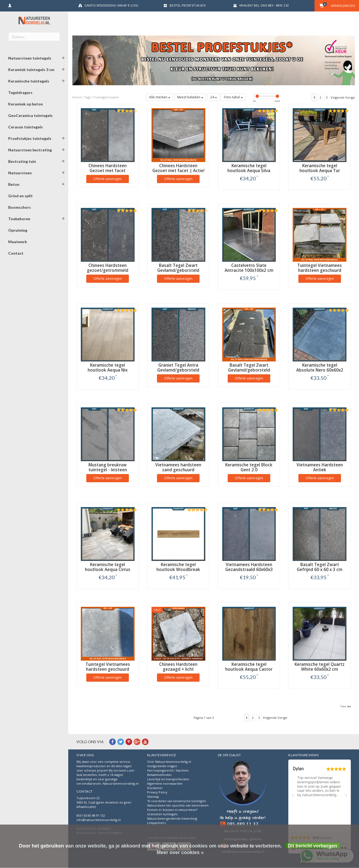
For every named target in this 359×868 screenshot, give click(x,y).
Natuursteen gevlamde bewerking (172, 818)
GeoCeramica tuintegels (30, 115)
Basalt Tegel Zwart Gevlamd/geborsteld (178, 268)
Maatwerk (18, 242)
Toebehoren (19, 219)
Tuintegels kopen (106, 97)
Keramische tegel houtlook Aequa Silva (249, 168)
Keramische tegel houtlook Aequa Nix (108, 368)
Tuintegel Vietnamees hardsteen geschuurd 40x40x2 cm (108, 669)
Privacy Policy (157, 792)
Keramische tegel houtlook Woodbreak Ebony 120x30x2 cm (178, 570)
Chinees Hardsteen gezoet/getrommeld (108, 268)
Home (77, 97)
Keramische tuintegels (29, 81)
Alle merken (160, 97)
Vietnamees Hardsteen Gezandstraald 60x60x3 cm (249, 570)
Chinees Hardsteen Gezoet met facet (108, 168)
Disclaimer (155, 788)
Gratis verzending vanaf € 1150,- (112, 5)
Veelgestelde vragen (162, 766)
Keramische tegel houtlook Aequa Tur (320, 168)
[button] (63, 59)
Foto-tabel (233, 97)
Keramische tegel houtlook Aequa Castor (249, 667)
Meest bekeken (190, 97)
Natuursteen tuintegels (30, 58)
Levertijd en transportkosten (168, 779)
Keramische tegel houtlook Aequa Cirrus (108, 567)
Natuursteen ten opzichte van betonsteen (178, 805)
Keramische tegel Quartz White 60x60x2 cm (320, 667)
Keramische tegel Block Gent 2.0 (249, 467)
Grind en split (20, 196)
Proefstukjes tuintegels (30, 138)
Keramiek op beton (26, 104)
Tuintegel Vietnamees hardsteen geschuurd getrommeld (320, 270)
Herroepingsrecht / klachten (168, 770)
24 (213, 97)
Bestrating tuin (22, 161)
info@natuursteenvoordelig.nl (99, 820)
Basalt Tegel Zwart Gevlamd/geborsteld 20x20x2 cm (249, 370)
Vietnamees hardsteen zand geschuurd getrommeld (178, 470)
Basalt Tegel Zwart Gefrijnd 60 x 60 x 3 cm (320, 567)
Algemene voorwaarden (165, 783)
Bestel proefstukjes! (188, 5)
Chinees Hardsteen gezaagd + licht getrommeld (178, 669)
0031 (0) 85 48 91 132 (91, 815)
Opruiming (18, 230)
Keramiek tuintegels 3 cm (31, 70)
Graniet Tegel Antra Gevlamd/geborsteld (178, 368)
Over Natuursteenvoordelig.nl (169, 762)
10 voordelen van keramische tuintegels (176, 801)
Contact (16, 253)
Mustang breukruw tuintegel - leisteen (108, 467)
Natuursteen (20, 173)
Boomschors (20, 207)
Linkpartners (156, 823)
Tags (87, 97)
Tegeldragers (20, 92)
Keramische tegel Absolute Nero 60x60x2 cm (320, 370)
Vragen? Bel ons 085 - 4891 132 (264, 5)
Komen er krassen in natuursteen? (172, 810)
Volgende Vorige (343, 97)
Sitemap (153, 797)
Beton (14, 184)
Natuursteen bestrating (30, 150)
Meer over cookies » (180, 852)
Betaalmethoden (159, 775)
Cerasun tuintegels (26, 127)
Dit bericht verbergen (312, 846)
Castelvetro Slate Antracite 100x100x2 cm (249, 268)
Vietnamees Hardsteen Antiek (320, 467)
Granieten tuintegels (162, 814)
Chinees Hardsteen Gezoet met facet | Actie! (178, 168)
